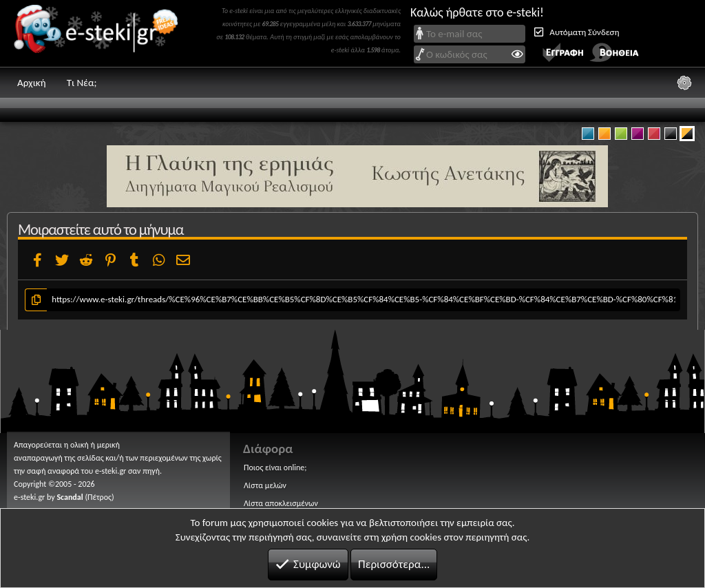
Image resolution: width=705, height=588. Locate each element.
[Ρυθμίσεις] (684, 83)
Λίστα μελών (265, 485)
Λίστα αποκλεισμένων (281, 503)
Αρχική (32, 83)
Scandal (70, 497)
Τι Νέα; (82, 83)
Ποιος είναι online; (275, 468)
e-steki (100, 33)
